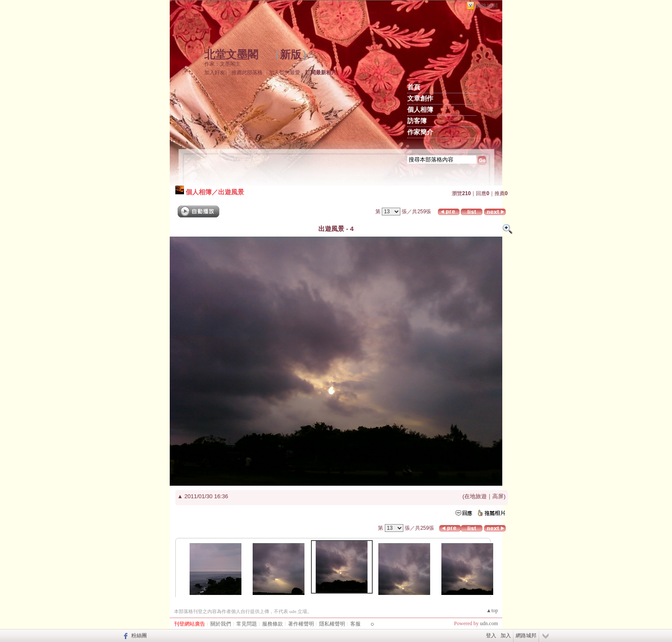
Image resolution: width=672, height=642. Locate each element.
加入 (506, 636)
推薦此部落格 (247, 73)
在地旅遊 (475, 496)
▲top (492, 610)
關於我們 (221, 624)
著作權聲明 (301, 624)
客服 (355, 624)
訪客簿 (417, 121)
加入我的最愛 (285, 73)
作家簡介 (420, 132)
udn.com (489, 623)
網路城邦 (487, 6)
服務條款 (273, 624)
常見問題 (247, 624)
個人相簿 (420, 110)
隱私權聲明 (332, 624)
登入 (491, 636)
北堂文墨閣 (231, 55)
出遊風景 (231, 192)
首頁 (414, 87)
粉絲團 (139, 636)
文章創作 (420, 98)
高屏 (498, 496)
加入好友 (215, 73)
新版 (291, 55)
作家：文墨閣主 (222, 64)
